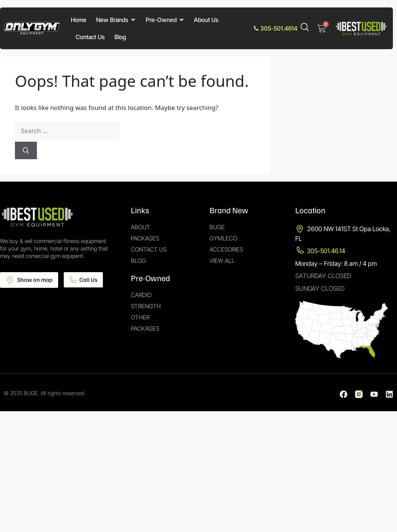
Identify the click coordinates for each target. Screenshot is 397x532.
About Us (206, 20)
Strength (146, 306)
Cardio (141, 295)
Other (140, 317)
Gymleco (223, 238)
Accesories (226, 249)
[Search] (26, 151)
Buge (217, 227)
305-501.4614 (276, 28)
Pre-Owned (165, 20)
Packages (145, 238)
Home (79, 20)
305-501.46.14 (326, 251)
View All (222, 261)
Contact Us (90, 37)
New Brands (116, 20)
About (141, 227)
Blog (120, 37)
